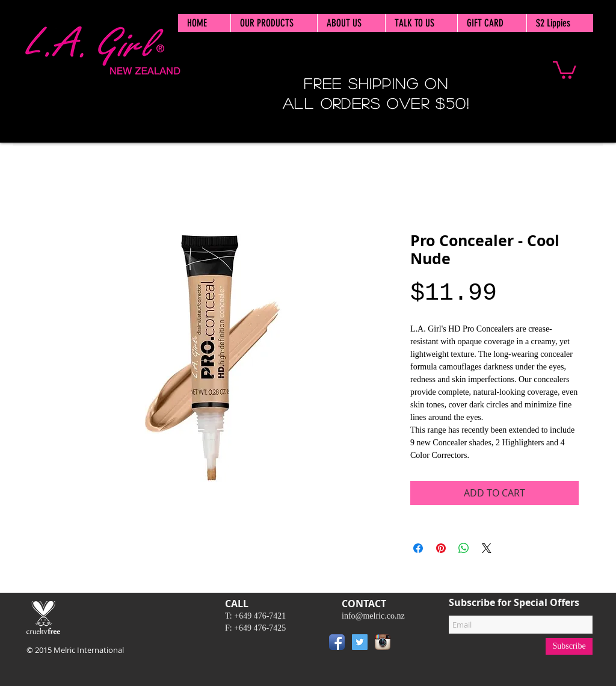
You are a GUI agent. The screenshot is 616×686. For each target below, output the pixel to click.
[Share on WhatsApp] (464, 548)
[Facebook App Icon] (337, 642)
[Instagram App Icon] (383, 642)
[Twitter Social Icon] (360, 642)
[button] (565, 69)
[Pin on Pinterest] (441, 548)
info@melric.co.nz (373, 616)
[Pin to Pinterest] (412, 644)
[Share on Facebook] (418, 548)
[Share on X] (487, 548)
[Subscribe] (569, 646)
